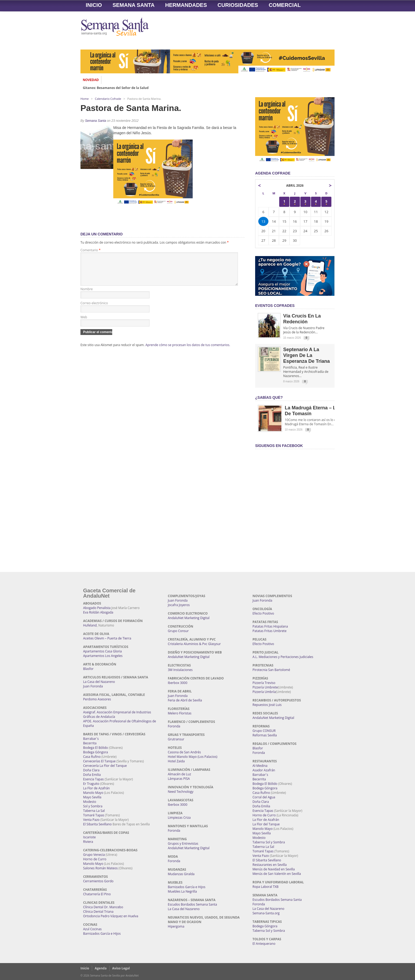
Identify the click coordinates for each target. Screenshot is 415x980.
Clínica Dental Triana (98, 912)
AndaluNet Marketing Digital (189, 618)
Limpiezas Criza (179, 818)
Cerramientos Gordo (98, 881)
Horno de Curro (95, 859)
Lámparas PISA (179, 779)
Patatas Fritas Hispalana (270, 626)
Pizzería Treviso (264, 683)
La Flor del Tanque (266, 824)
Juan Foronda (93, 686)
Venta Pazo (91, 820)
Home (85, 99)
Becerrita (90, 743)
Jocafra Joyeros (179, 605)
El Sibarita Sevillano (97, 824)
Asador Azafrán (264, 770)
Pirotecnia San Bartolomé (271, 670)
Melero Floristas (180, 713)
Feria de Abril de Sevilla (185, 700)
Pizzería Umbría (264, 692)
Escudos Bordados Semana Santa (192, 904)
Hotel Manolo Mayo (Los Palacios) (193, 757)
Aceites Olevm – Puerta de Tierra (107, 638)
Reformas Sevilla (265, 735)
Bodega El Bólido (96, 748)
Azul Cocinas (92, 929)
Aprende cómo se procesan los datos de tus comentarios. (188, 351)
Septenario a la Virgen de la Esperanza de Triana (306, 355)
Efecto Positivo (263, 613)
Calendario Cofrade (108, 99)
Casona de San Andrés (184, 752)
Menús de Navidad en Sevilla (274, 869)
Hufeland (90, 625)
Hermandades (186, 5)
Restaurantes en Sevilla (270, 865)
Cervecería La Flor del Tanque (105, 766)
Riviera (88, 842)
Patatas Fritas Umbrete (269, 631)
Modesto (90, 802)
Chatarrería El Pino (97, 894)
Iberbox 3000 (178, 683)
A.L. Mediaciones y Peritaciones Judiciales (283, 657)
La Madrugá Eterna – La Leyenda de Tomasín (322, 411)
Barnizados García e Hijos (102, 934)
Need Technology (181, 792)
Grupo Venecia (94, 855)
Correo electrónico (94, 309)
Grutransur (176, 739)
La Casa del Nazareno (99, 682)
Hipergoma (176, 926)
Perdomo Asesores (97, 699)
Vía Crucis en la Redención (302, 319)
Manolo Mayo (93, 793)
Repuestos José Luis (267, 705)
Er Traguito (91, 784)
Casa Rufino (92, 757)
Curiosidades (238, 5)
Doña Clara (91, 770)
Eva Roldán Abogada (98, 612)
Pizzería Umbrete (265, 687)
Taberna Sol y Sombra (269, 842)
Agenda (101, 968)
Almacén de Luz (179, 774)
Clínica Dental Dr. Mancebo (103, 907)
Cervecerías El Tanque (99, 761)
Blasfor (88, 669)
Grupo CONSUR (264, 731)
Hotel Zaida (176, 761)
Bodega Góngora (96, 752)
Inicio (94, 5)
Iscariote (89, 837)
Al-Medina (260, 766)
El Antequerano (264, 944)
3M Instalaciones (180, 670)
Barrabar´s (91, 739)
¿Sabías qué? (269, 397)
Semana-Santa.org (266, 913)
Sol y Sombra (93, 806)
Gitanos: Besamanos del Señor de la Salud (116, 88)
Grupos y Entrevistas (183, 843)
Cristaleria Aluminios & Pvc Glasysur (194, 644)
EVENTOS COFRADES (275, 306)
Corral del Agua (264, 797)
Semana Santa (134, 5)
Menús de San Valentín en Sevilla (277, 874)
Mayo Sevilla (92, 797)
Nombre (87, 295)
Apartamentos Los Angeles (103, 656)
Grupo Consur (178, 631)
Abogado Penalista (97, 608)
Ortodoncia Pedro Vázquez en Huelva (111, 916)
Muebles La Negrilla (182, 891)
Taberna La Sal (94, 811)
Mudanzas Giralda (181, 874)
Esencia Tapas (93, 779)
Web (84, 323)
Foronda (174, 726)
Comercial (285, 5)
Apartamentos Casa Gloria (102, 651)
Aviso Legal (121, 968)
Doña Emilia (92, 775)
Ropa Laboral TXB (265, 887)
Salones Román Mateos (100, 868)
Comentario (91, 250)
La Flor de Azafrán (96, 788)
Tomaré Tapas (94, 815)
